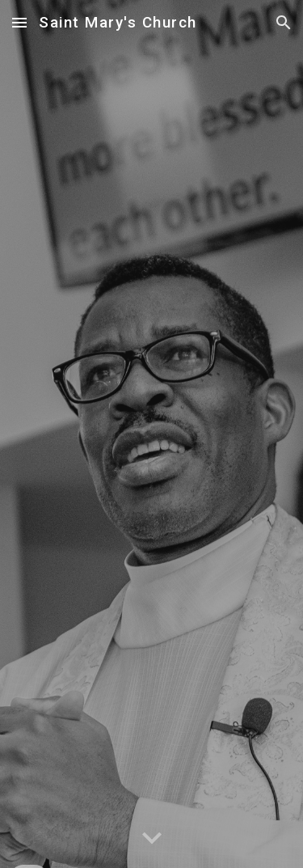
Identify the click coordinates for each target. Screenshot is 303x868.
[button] (19, 22)
